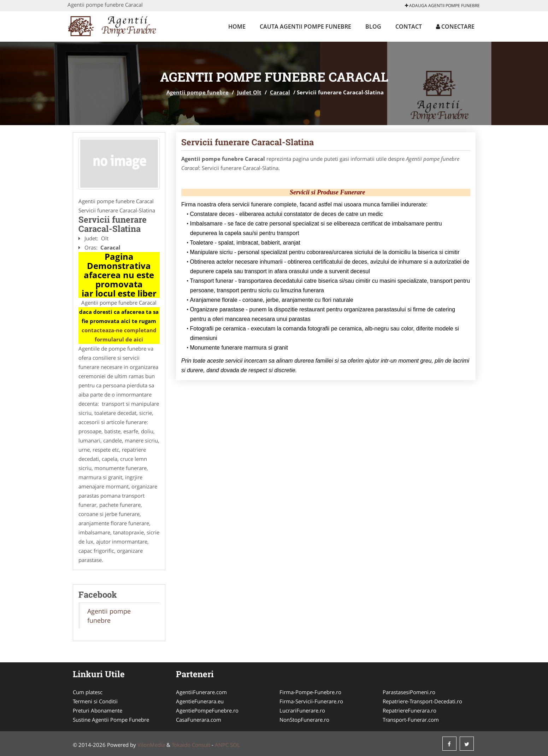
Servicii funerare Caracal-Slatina (248, 142)
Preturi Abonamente (98, 710)
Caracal (280, 92)
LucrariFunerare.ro (302, 710)
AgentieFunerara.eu (200, 701)
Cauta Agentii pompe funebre (305, 27)
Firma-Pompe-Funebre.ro (310, 692)
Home (237, 27)
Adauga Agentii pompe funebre (442, 5)
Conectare (455, 27)
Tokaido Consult (191, 745)
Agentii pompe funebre (198, 92)
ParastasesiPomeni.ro (409, 692)
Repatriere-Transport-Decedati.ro (422, 701)
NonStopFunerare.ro (304, 720)
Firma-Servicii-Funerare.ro (311, 701)
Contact (409, 27)
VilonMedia (151, 745)
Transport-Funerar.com (411, 720)
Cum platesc (88, 692)
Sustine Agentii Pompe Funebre (111, 720)
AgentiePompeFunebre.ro (207, 710)
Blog (373, 27)
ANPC (222, 745)
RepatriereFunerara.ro (409, 710)
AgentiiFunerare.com (201, 692)
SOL (235, 745)
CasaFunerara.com (199, 720)
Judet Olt (249, 92)
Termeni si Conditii (95, 701)
